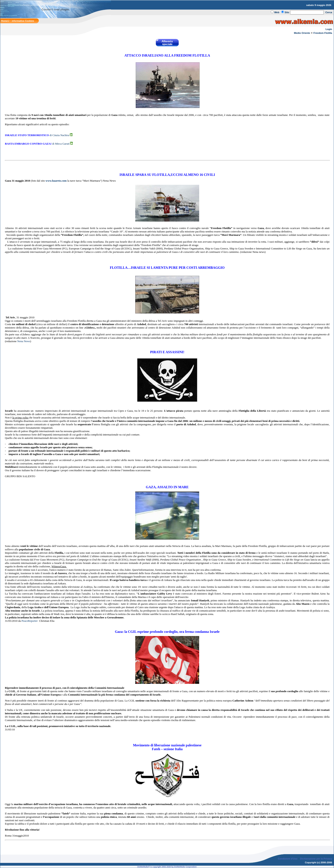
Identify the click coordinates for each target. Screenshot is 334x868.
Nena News (24, 341)
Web (277, 12)
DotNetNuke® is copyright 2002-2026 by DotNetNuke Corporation (167, 867)
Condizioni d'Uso (288, 859)
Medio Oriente (302, 33)
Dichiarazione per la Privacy (316, 859)
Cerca (329, 12)
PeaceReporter (30, 621)
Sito (287, 12)
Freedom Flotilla (323, 33)
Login (329, 29)
